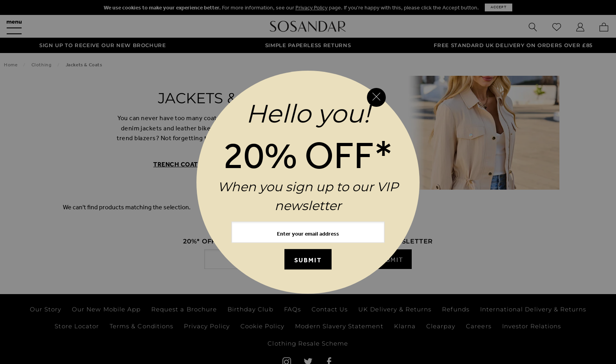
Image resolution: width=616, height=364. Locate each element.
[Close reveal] (376, 97)
